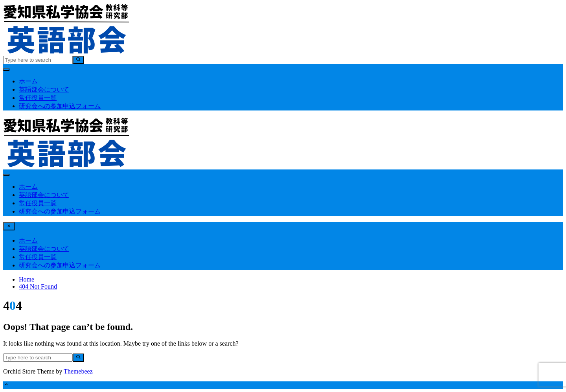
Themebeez (78, 371)
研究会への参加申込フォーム (60, 106)
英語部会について (44, 89)
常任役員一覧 (38, 98)
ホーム (28, 81)
